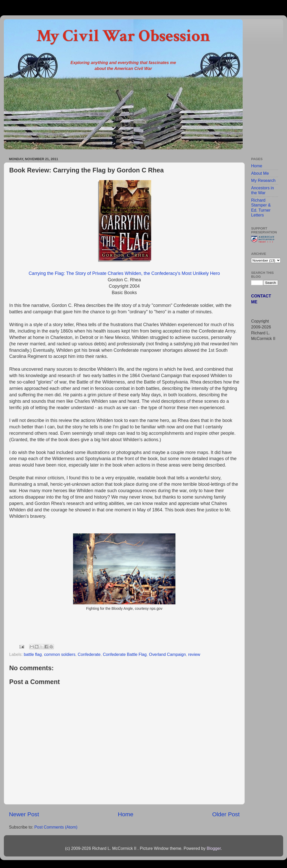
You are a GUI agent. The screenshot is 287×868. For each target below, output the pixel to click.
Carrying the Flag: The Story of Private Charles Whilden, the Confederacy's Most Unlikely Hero (124, 273)
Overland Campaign (167, 654)
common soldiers (60, 654)
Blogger (214, 848)
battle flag (33, 654)
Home (126, 814)
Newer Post (24, 814)
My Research (263, 180)
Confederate (89, 654)
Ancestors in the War (263, 190)
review (194, 654)
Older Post (226, 814)
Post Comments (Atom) (56, 827)
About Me (260, 173)
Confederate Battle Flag (125, 654)
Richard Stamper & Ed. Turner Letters (261, 208)
